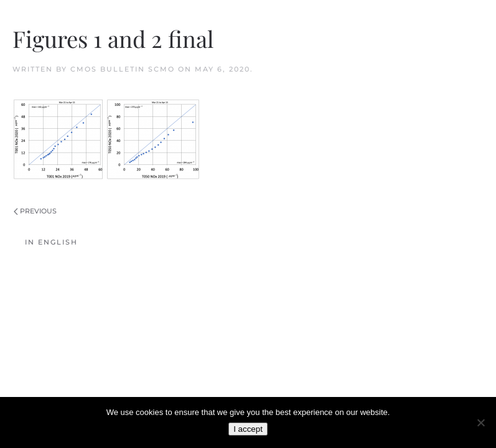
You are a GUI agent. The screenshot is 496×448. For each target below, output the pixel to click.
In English (51, 242)
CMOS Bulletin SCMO (123, 69)
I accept (248, 429)
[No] (480, 422)
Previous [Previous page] (35, 211)
